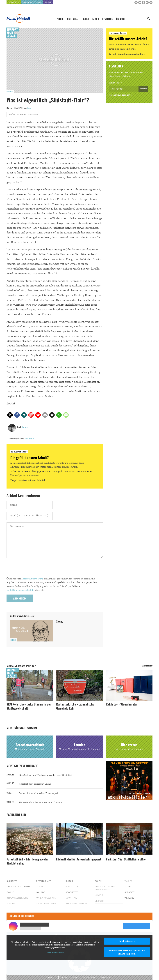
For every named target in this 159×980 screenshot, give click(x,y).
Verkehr (100, 901)
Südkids (11, 904)
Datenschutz (89, 978)
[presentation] (30, 568)
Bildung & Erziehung (17, 898)
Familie (96, 19)
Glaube (40, 887)
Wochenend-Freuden (120, 95)
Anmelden (143, 89)
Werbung (129, 898)
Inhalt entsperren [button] (127, 941)
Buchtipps (12, 881)
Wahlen (128, 881)
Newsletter (108, 19)
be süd (29, 108)
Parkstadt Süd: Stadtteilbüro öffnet (126, 860)
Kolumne (10, 92)
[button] (10, 415)
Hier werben (14, 2)
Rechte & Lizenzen (70, 978)
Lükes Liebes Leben (46, 904)
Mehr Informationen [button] (55, 953)
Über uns (121, 19)
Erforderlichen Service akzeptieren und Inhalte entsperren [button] (127, 952)
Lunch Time (115, 83)
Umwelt (99, 895)
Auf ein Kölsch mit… (47, 898)
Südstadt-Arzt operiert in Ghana (35, 784)
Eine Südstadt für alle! (19, 887)
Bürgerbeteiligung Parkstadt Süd (105, 888)
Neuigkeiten (72, 887)
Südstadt (129, 892)
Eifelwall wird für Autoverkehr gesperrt (79, 860)
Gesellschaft (73, 19)
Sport (128, 887)
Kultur (86, 19)
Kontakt (52, 978)
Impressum (106, 978)
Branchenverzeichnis (32, 2)
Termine (48, 2)
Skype (60, 622)
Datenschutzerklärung (32, 579)
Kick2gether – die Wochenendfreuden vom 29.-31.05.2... (47, 775)
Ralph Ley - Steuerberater (122, 705)
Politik (60, 19)
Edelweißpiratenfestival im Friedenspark (39, 793)
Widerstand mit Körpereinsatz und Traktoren (41, 802)
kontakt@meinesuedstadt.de (20, 590)
